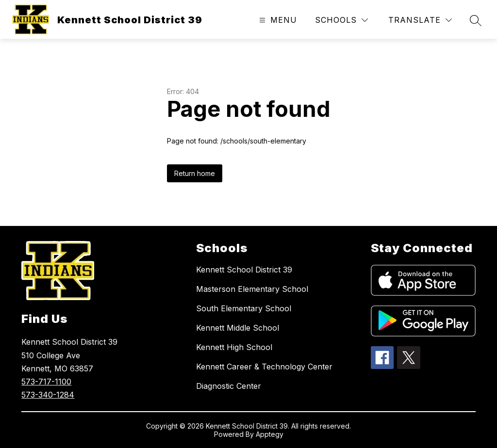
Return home (195, 173)
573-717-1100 (46, 382)
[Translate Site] (420, 20)
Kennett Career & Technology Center (264, 367)
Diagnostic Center (229, 386)
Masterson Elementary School (252, 289)
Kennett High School (234, 347)
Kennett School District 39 (244, 270)
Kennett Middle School (238, 328)
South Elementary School (244, 308)
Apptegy (270, 434)
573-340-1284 (48, 395)
